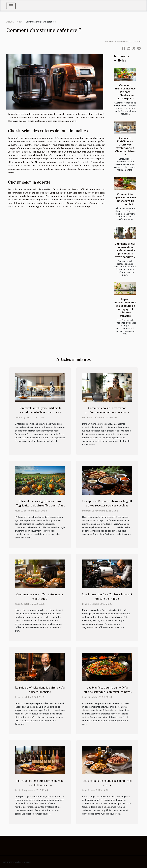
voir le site (51, 141)
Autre (20, 22)
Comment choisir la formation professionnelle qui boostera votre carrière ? (125, 250)
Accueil (10, 22)
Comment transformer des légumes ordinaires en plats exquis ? (125, 92)
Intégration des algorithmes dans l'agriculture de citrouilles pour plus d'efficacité (40, 505)
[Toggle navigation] (11, 6)
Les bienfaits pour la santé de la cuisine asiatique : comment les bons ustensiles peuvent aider (107, 692)
